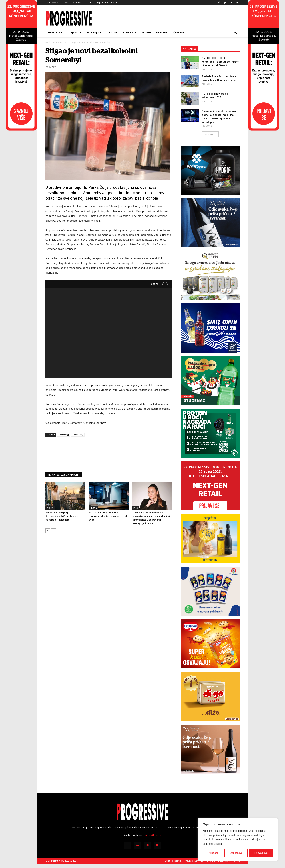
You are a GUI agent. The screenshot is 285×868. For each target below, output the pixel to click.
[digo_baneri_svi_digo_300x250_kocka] (210, 696)
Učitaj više (210, 134)
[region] (238, 840)
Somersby (78, 435)
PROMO (146, 32)
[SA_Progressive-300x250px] (210, 275)
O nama (89, 2)
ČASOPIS (179, 32)
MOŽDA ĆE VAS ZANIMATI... (64, 475)
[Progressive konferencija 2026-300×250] (210, 486)
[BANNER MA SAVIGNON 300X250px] (210, 749)
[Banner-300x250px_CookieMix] (210, 644)
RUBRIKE (129, 32)
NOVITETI (162, 32)
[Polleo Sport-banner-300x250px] (210, 170)
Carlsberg (64, 435)
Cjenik (114, 2)
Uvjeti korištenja (53, 2)
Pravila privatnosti (73, 2)
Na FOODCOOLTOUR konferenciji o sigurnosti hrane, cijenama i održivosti (220, 62)
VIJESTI (75, 32)
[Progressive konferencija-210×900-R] (264, 130)
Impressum (102, 2)
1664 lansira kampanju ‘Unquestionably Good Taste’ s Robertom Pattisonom (62, 516)
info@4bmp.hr (153, 835)
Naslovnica (56, 32)
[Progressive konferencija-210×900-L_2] (21, 130)
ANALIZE (112, 32)
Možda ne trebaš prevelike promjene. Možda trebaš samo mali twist (108, 516)
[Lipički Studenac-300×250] (210, 381)
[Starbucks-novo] (210, 433)
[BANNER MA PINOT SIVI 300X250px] (210, 223)
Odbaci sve (236, 853)
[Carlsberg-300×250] (210, 328)
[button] (235, 33)
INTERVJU (94, 32)
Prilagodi (213, 853)
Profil (136, 508)
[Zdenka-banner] (210, 591)
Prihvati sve (261, 853)
